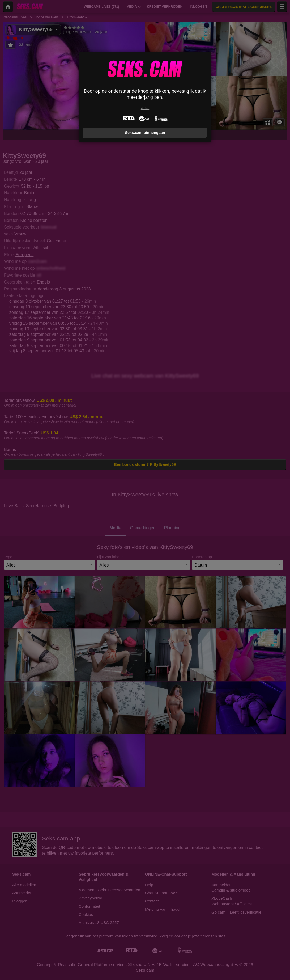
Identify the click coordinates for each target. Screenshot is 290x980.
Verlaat (145, 108)
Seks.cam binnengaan (145, 133)
